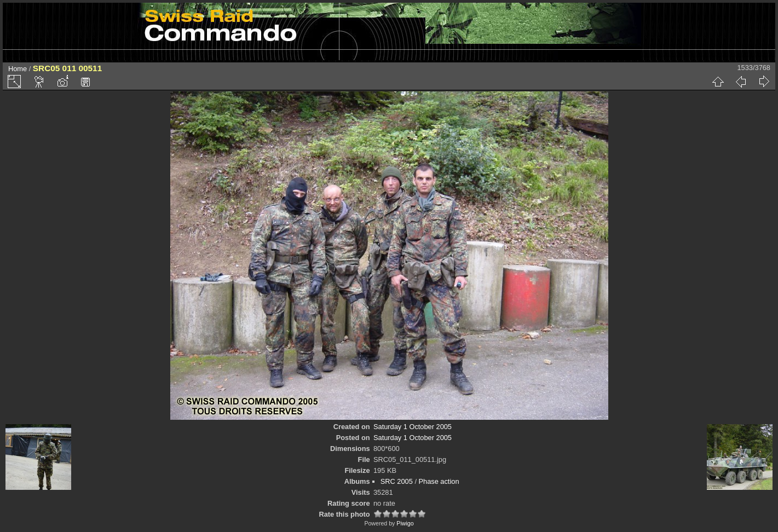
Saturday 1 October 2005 (413, 427)
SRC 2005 (397, 481)
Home (18, 69)
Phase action (439, 481)
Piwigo (405, 523)
